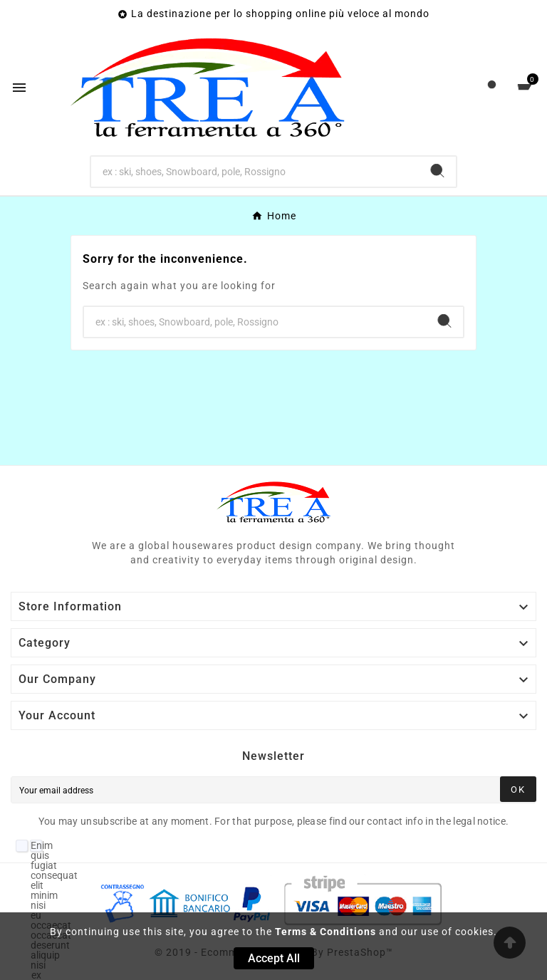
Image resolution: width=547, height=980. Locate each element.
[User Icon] (492, 88)
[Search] (255, 172)
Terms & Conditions (325, 932)
